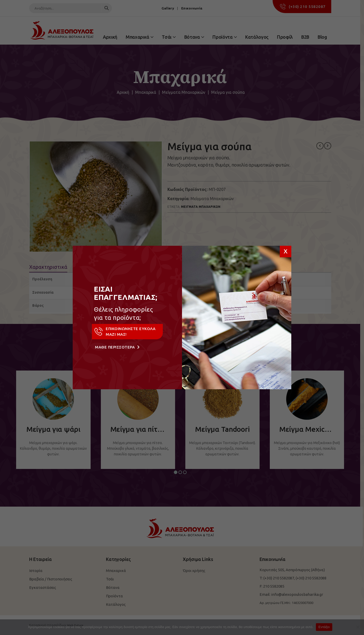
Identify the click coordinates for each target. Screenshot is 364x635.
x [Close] (286, 251)
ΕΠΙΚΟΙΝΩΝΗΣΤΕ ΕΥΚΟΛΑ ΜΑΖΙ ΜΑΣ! (125, 331)
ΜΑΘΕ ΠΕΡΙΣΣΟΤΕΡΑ (117, 347)
